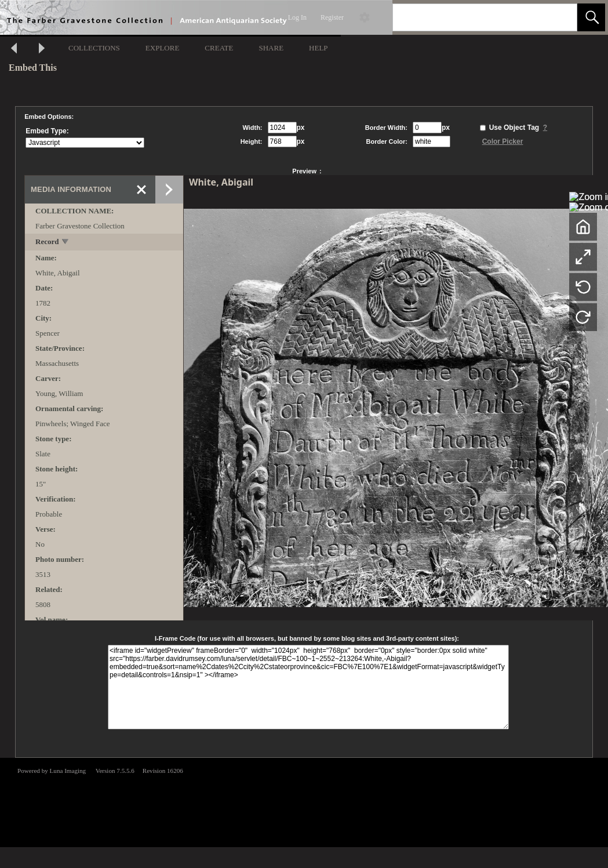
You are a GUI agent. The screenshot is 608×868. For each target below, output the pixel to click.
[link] (559, 17)
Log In (297, 17)
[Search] (471, 17)
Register (332, 17)
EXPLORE (163, 48)
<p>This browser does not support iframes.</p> (304, 801)
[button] (591, 17)
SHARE (271, 48)
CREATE (219, 48)
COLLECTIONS (94, 48)
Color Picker (503, 141)
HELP (318, 48)
